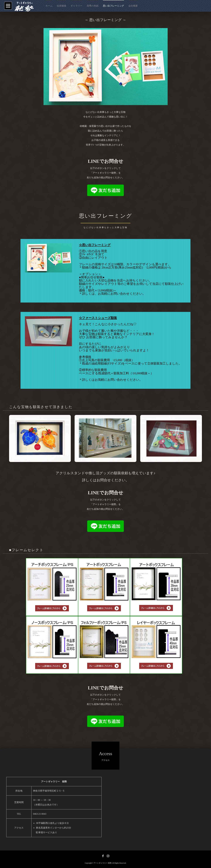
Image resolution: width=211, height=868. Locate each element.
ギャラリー (76, 6)
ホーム (49, 6)
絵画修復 (62, 6)
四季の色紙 (93, 6)
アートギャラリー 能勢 (102, 863)
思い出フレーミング (113, 6)
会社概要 (133, 6)
